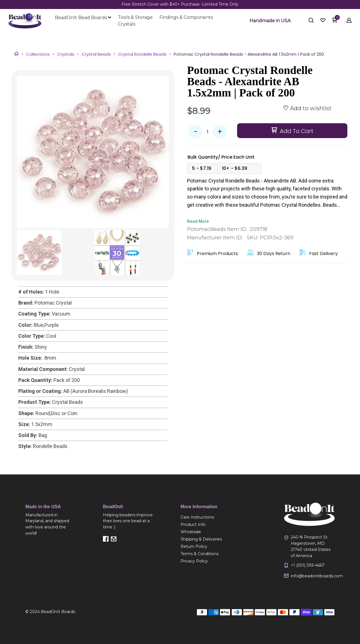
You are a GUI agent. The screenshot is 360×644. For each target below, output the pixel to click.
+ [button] (220, 132)
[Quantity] (208, 132)
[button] (270, 21)
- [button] (195, 132)
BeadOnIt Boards (58, 612)
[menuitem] (83, 18)
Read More (198, 221)
